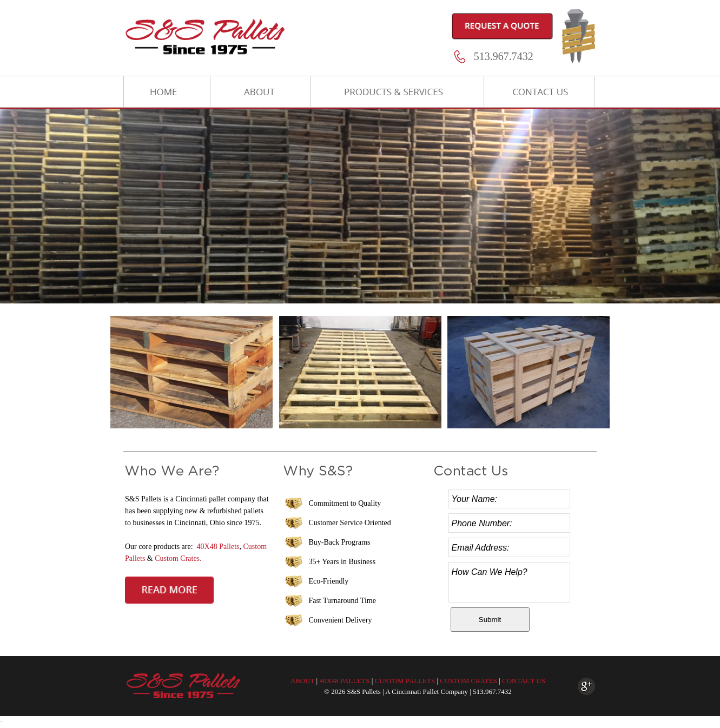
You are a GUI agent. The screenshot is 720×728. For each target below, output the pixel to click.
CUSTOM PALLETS (405, 681)
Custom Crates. (178, 558)
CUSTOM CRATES (468, 681)
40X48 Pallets (218, 547)
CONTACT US (524, 681)
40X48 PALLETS (344, 681)
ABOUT (303, 681)
